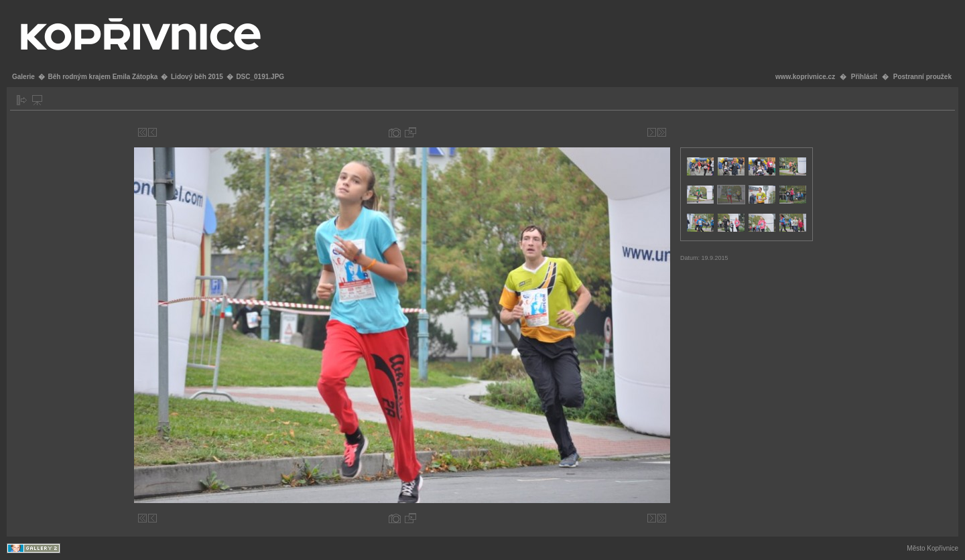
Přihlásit (864, 77)
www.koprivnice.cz (805, 77)
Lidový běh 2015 (197, 77)
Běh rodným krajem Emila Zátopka (103, 77)
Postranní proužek (922, 77)
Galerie (23, 77)
